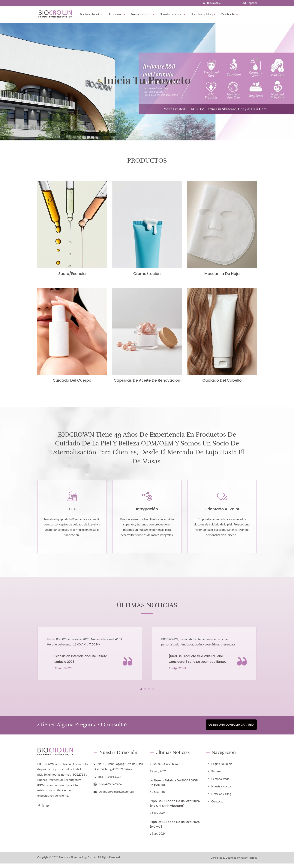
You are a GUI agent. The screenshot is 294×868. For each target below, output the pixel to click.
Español (252, 3)
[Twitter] (43, 810)
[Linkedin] (48, 810)
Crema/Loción (147, 274)
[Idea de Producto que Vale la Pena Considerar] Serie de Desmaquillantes (198, 664)
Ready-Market (249, 862)
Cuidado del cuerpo (72, 380)
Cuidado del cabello (222, 380)
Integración (147, 514)
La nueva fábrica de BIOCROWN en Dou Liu (174, 787)
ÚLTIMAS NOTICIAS (147, 610)
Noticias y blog (203, 14)
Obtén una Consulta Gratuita (231, 730)
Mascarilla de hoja (222, 274)
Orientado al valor (222, 514)
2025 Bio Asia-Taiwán (166, 769)
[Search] (224, 3)
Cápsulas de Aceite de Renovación (147, 380)
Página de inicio (91, 14)
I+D (72, 514)
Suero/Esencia (72, 274)
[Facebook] (39, 810)
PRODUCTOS (147, 160)
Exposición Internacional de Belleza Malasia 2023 (81, 664)
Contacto (229, 14)
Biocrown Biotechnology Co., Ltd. (78, 862)
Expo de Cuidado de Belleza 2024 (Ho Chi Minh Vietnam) (175, 808)
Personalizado (142, 14)
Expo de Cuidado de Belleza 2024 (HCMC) (175, 829)
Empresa (117, 14)
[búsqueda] (204, 3)
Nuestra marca (172, 14)
